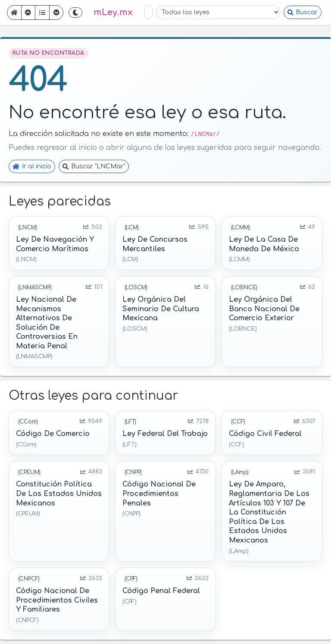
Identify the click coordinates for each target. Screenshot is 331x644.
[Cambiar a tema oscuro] (75, 13)
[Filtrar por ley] (218, 12)
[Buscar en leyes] (148, 12)
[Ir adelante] (56, 13)
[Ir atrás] (28, 13)
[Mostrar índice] (42, 13)
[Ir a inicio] (14, 13)
